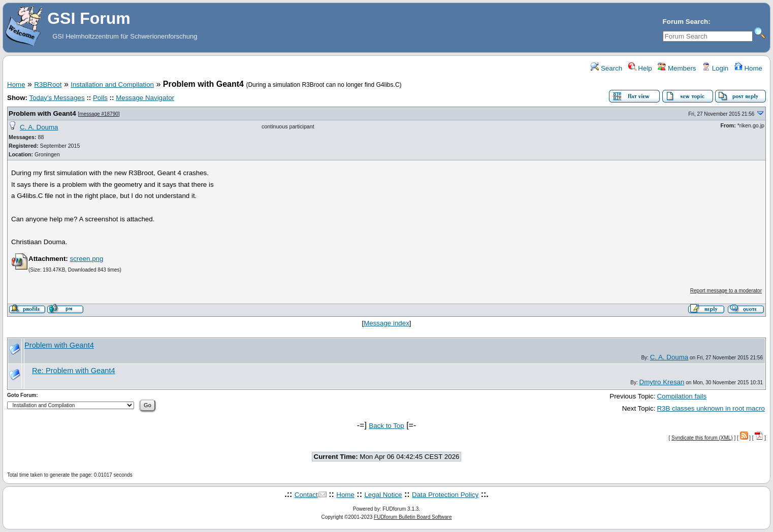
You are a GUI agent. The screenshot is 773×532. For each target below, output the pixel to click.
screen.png (86, 259)
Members (677, 68)
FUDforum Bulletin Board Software (413, 517)
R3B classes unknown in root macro (711, 408)
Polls (100, 98)
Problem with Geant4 (42, 113)
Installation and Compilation (112, 85)
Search (606, 68)
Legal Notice (383, 495)
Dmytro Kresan (662, 382)
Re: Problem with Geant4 (74, 371)
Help (640, 68)
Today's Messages (57, 98)
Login (715, 68)
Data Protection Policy (445, 495)
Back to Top (386, 426)
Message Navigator (145, 98)
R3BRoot (48, 85)
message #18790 (99, 114)
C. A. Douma (39, 127)
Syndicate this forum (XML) (702, 438)
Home (748, 68)
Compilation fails (682, 396)
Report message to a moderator (726, 291)
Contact (306, 495)
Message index (386, 323)
